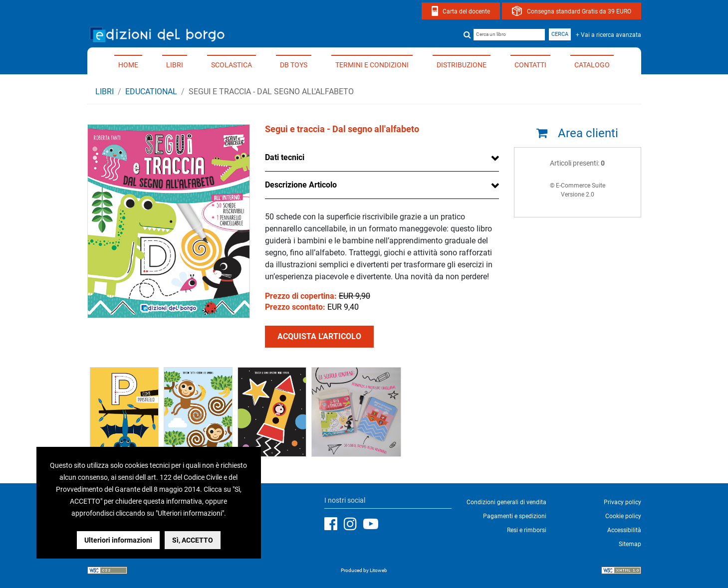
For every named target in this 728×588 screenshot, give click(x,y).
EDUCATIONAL (151, 92)
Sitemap (630, 544)
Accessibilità (624, 530)
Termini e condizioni (372, 65)
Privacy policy (622, 502)
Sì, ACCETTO (193, 540)
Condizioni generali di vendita (506, 502)
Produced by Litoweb (364, 570)
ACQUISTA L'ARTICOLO (319, 336)
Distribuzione (462, 65)
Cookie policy (623, 516)
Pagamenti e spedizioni (515, 516)
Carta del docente (466, 11)
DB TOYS (294, 65)
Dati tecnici (285, 157)
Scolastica (232, 65)
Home (128, 65)
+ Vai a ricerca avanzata (608, 35)
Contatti (530, 65)
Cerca (560, 34)
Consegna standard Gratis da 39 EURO (579, 11)
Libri (175, 65)
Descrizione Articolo (301, 185)
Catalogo (592, 65)
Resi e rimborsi (527, 530)
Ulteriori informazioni (118, 540)
